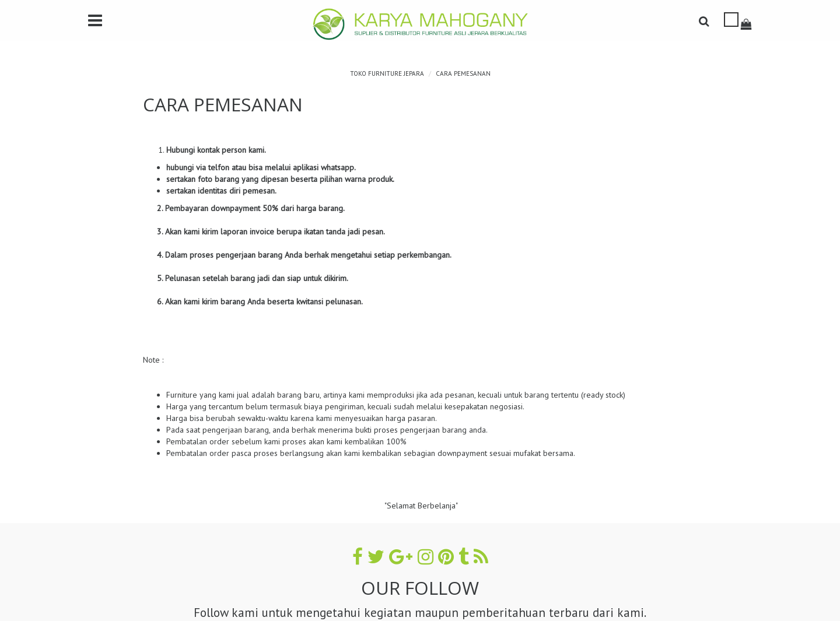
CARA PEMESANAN (463, 73)
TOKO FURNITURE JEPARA (387, 73)
